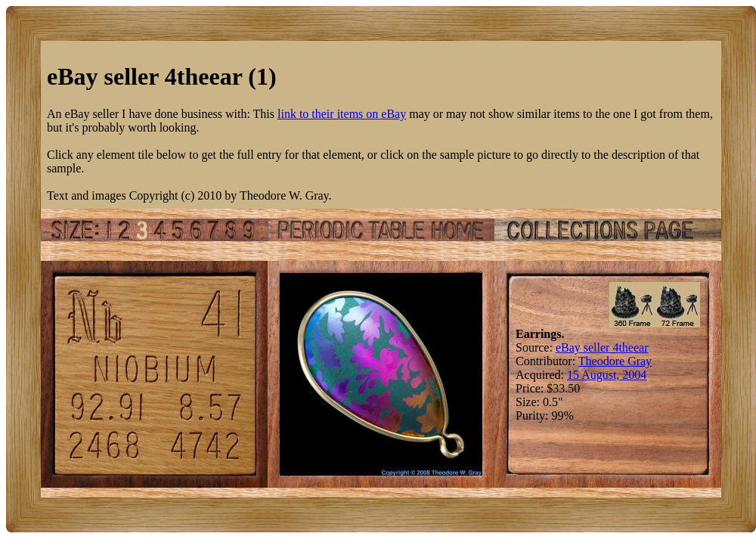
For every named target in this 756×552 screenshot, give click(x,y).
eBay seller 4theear (602, 347)
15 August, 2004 (607, 375)
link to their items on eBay (342, 114)
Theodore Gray (615, 361)
